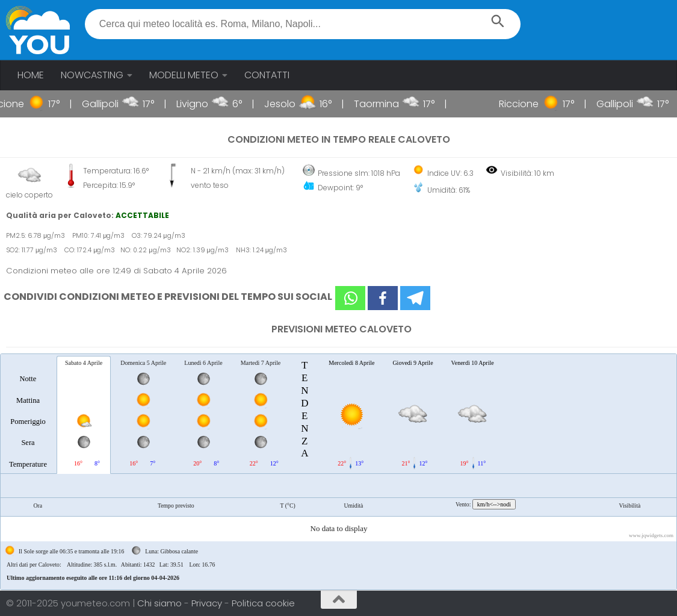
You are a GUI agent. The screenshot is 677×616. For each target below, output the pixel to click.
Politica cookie (263, 603)
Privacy (208, 603)
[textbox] (303, 24)
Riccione (532, 104)
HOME (31, 75)
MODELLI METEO (184, 75)
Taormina (389, 104)
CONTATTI (267, 75)
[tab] (28, 414)
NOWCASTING (92, 75)
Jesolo (292, 104)
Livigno (205, 104)
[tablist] (338, 472)
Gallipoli (113, 104)
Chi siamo (161, 603)
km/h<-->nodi (494, 504)
